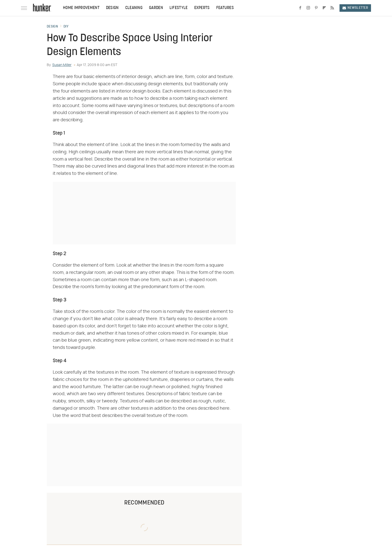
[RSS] (332, 8)
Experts (202, 8)
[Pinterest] (316, 8)
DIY (66, 27)
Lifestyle (179, 8)
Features (225, 8)
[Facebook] (300, 8)
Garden (156, 8)
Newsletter (355, 8)
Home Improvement (81, 8)
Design (112, 8)
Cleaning (134, 8)
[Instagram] (308, 8)
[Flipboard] (324, 8)
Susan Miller (62, 65)
